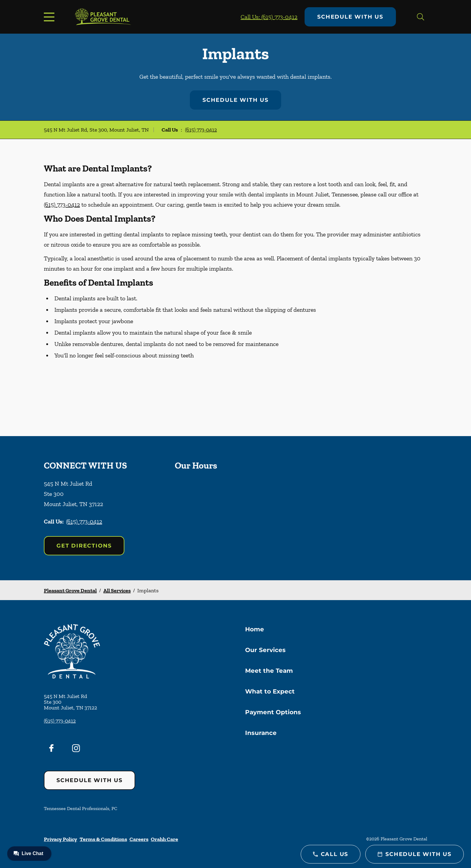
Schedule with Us (350, 17)
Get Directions (84, 546)
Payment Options (273, 712)
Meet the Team (269, 671)
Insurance (261, 733)
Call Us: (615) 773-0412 (269, 17)
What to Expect (270, 691)
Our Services (265, 650)
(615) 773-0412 (201, 130)
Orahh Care (164, 839)
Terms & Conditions (103, 839)
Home (255, 629)
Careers (139, 839)
